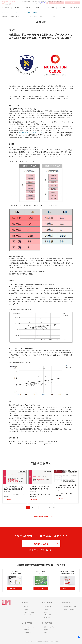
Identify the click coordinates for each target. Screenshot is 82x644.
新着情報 (35, 12)
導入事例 (17, 8)
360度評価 (26, 630)
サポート (46, 633)
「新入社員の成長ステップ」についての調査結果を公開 (14, 488)
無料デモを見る (41, 544)
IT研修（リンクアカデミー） (71, 609)
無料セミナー (39, 8)
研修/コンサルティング (70, 607)
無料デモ (46, 612)
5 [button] (45, 508)
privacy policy (42, 3)
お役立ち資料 (51, 8)
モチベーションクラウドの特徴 (23, 12)
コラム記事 (62, 8)
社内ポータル (27, 632)
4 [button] (41, 508)
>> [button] (54, 508)
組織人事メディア (75, 8)
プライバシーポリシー (29, 612)
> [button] (50, 508)
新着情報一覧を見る (41, 517)
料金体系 (28, 8)
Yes (48, 4)
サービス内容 (6, 8)
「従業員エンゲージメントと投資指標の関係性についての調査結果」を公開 (40, 488)
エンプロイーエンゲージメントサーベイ (31, 133)
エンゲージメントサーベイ (31, 627)
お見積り (35, 550)
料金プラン (47, 630)
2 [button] (32, 508)
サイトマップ (27, 615)
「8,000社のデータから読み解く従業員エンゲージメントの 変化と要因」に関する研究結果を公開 (66, 486)
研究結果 (8, 500)
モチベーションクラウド (7, 12)
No (49, 4)
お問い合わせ (49, 550)
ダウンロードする (15, 589)
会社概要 (26, 607)
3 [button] (37, 508)
